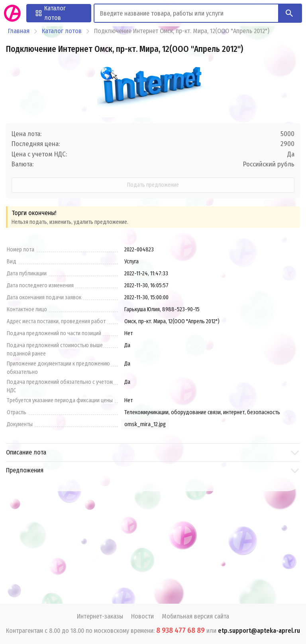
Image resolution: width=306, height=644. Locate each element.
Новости (142, 616)
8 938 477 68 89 (180, 630)
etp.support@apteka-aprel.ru (259, 631)
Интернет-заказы (100, 616)
